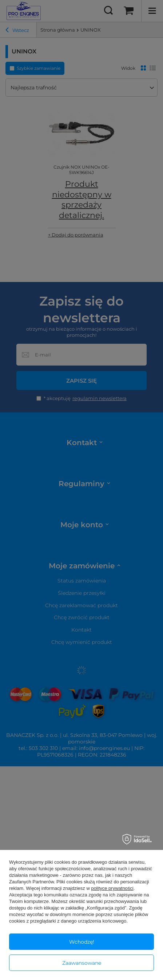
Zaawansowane (82, 963)
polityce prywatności (112, 888)
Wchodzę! (82, 942)
